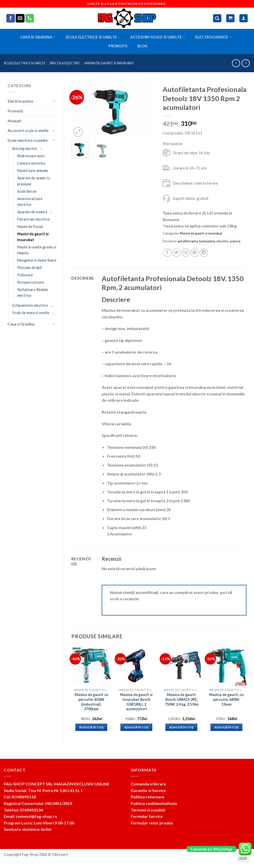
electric (223, 241)
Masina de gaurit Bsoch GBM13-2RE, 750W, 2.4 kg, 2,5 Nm (182, 699)
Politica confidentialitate (154, 803)
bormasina (207, 241)
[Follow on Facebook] (11, 18)
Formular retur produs (152, 823)
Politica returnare (147, 797)
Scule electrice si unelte (93, 37)
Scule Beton (27, 191)
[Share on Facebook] (167, 253)
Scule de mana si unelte (31, 313)
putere (235, 241)
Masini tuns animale (33, 171)
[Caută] (217, 18)
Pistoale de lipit (30, 268)
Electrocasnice (214, 37)
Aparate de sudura (32, 212)
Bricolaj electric (65, 63)
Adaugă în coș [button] (91, 727)
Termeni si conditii (148, 810)
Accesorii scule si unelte (158, 37)
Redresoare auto (31, 156)
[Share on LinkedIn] (204, 253)
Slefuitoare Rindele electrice (33, 293)
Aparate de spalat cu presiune (34, 181)
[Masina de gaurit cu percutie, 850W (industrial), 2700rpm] (91, 666)
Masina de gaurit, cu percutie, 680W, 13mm (226, 699)
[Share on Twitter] (176, 253)
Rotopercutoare (31, 282)
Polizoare (25, 275)
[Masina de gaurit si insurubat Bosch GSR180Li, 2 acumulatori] (136, 666)
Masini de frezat (30, 227)
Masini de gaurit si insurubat (109, 63)
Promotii (118, 46)
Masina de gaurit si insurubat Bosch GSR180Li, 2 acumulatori (136, 702)
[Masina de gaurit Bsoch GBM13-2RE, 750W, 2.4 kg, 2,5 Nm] (181, 666)
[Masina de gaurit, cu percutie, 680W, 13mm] (226, 666)
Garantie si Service (148, 790)
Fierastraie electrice (33, 219)
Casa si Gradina (38, 37)
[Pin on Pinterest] (195, 253)
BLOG (142, 46)
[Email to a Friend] (186, 253)
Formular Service (147, 816)
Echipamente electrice (30, 305)
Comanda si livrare (148, 784)
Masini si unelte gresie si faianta (37, 250)
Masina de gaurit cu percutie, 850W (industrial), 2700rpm (91, 702)
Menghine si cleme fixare (37, 260)
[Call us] (30, 18)
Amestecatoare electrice (30, 202)
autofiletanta (188, 241)
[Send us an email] (20, 18)
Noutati (14, 121)
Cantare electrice (31, 163)
